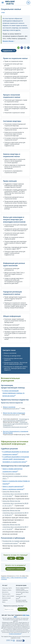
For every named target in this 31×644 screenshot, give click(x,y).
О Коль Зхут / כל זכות (7, 588)
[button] (3, 3)
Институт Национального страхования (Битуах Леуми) (16, 432)
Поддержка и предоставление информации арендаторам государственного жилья (14, 186)
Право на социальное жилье (14, 61)
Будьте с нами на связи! (8, 596)
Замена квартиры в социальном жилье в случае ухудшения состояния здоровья (15, 161)
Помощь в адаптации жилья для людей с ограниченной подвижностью (15, 144)
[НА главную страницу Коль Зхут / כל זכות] (11, 3)
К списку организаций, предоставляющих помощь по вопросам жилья (13, 393)
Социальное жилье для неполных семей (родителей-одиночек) (15, 69)
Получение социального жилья (15, 113)
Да (11, 558)
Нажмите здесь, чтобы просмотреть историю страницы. (14, 578)
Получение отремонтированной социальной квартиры (15, 125)
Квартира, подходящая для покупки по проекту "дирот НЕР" (16, 248)
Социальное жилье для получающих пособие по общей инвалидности (16, 77)
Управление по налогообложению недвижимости (16, 420)
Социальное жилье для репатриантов (12, 86)
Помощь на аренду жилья (12, 356)
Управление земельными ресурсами (15, 427)
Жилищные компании (11, 325)
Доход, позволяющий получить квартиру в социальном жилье (15, 328)
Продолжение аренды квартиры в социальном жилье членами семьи (16, 202)
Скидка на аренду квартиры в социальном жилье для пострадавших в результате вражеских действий (14, 281)
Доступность (5, 592)
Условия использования (15, 634)
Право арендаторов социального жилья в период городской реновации (15, 299)
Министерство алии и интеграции (14, 413)
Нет (20, 558)
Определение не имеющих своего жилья (15, 338)
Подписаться (22, 609)
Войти (4, 602)
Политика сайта (6, 594)
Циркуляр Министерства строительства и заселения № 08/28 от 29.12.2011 (15, 503)
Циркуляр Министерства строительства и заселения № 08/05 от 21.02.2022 (15, 494)
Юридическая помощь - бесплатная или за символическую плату (16, 363)
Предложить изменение (15, 569)
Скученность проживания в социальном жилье (13, 172)
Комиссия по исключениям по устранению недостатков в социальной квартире (14, 134)
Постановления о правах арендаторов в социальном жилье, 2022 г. (15, 476)
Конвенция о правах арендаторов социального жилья (15, 191)
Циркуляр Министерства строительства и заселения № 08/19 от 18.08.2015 (15, 513)
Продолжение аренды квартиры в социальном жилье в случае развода (15, 207)
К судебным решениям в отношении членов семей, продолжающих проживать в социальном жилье (16, 459)
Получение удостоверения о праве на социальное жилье (16, 101)
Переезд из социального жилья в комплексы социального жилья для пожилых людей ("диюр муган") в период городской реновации (16, 305)
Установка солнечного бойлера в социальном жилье (15, 139)
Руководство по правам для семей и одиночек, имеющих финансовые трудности (16, 368)
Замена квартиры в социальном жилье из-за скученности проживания (15, 167)
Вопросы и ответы (7, 590)
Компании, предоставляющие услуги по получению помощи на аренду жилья (15, 321)
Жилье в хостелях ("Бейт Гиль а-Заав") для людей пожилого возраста (15, 274)
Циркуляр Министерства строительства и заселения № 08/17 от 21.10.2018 (15, 527)
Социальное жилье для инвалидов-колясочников (16, 81)
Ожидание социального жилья (14, 104)
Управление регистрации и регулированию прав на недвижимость (16, 424)
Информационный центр (11, 409)
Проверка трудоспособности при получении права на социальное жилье (15, 333)
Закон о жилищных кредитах (13, 489)
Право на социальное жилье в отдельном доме (14, 238)
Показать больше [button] (8, 41)
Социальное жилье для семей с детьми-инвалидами (14, 73)
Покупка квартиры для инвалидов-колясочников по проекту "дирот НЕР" (16, 243)
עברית (3, 12)
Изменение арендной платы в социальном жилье (14, 198)
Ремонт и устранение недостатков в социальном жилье (16, 129)
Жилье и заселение (10, 353)
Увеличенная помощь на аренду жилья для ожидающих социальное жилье (16, 108)
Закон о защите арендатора (13, 486)
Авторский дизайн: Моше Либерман (22, 593)
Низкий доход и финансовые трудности (13, 359)
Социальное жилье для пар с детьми (14, 65)
